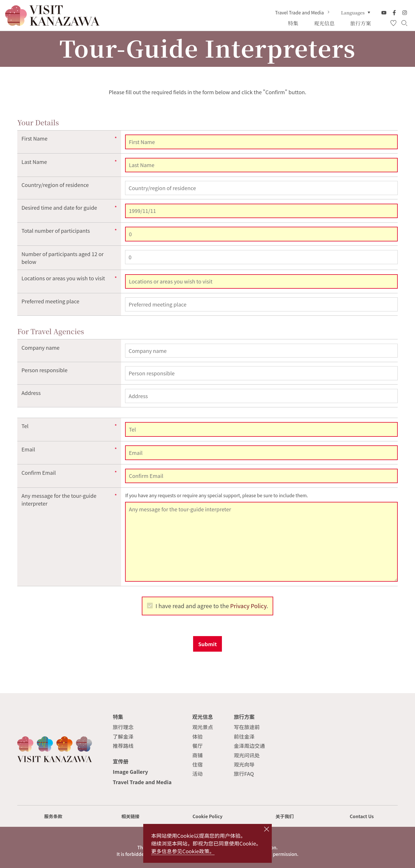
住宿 (197, 764)
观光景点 (203, 727)
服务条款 (53, 816)
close (266, 829)
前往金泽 (244, 736)
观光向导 (244, 764)
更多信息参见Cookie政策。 (183, 851)
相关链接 (130, 816)
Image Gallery (130, 771)
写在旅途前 (247, 727)
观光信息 (203, 716)
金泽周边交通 (249, 746)
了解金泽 (123, 736)
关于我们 (285, 816)
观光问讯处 (247, 755)
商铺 (197, 755)
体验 (197, 736)
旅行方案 (244, 716)
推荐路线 (123, 746)
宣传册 (120, 761)
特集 (118, 716)
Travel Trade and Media (303, 13)
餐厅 (197, 746)
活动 (197, 774)
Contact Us (362, 816)
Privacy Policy (248, 606)
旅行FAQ (244, 774)
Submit (208, 644)
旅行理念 (123, 727)
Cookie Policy (207, 816)
